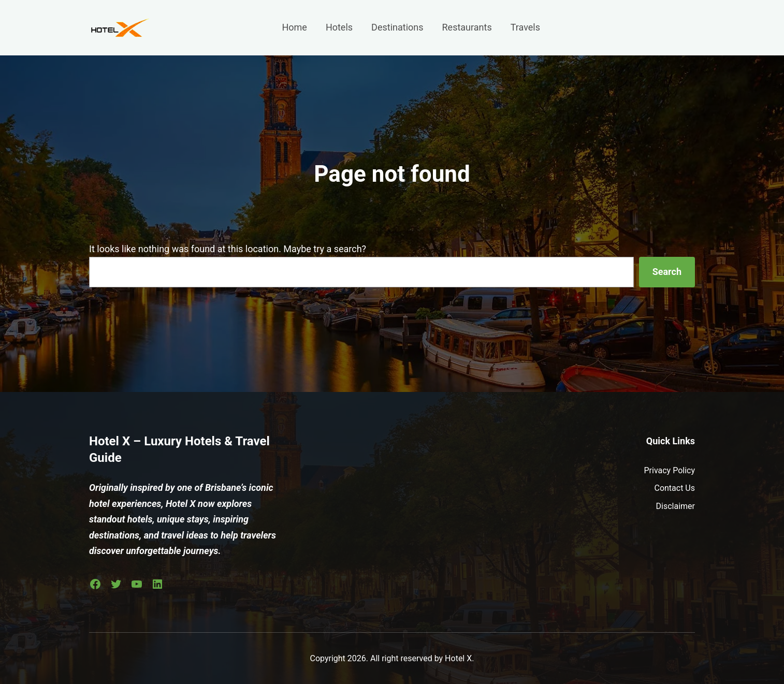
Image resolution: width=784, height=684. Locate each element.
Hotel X (458, 658)
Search (667, 272)
